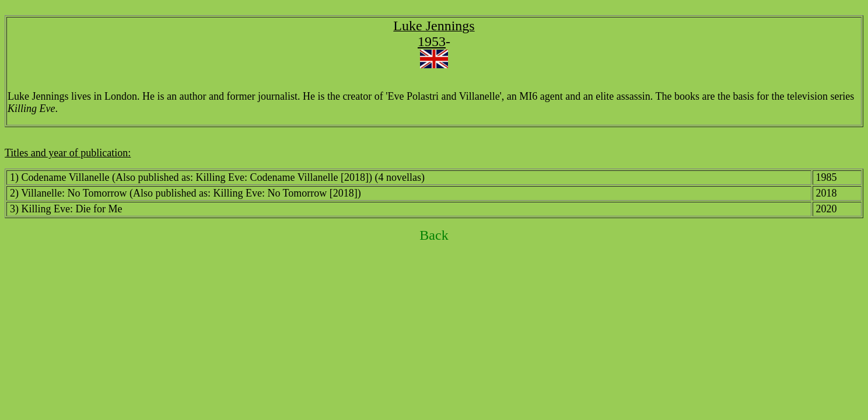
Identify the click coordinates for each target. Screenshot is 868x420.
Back (434, 235)
